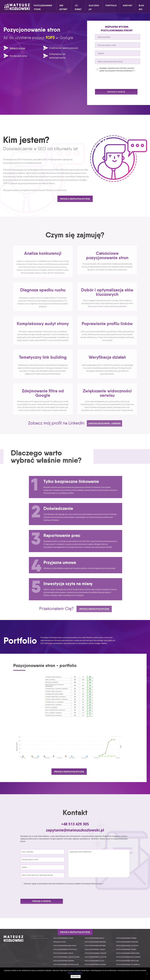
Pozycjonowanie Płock (95, 961)
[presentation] (113, 80)
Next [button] (126, 688)
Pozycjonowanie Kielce (95, 938)
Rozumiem (76, 976)
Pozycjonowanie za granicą (128, 964)
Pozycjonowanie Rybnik (126, 938)
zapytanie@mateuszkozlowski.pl (75, 830)
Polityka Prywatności (75, 973)
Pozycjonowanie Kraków (95, 942)
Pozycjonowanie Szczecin (127, 946)
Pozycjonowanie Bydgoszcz (65, 949)
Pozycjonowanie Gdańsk (64, 961)
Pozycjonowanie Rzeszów (127, 942)
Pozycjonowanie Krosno (95, 946)
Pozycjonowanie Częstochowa (66, 957)
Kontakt (128, 5)
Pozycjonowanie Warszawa (128, 953)
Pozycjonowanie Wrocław (127, 961)
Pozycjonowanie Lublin (95, 949)
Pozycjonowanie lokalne (96, 953)
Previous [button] (12, 688)
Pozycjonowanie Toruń (126, 949)
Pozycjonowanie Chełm (63, 953)
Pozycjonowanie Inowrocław (66, 964)
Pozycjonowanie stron (63, 938)
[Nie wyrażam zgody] (147, 974)
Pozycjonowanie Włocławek (128, 957)
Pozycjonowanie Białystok (65, 946)
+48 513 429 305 (75, 824)
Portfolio (111, 5)
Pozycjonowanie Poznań (95, 964)
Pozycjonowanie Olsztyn (96, 957)
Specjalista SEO (60, 942)
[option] (69, 688)
